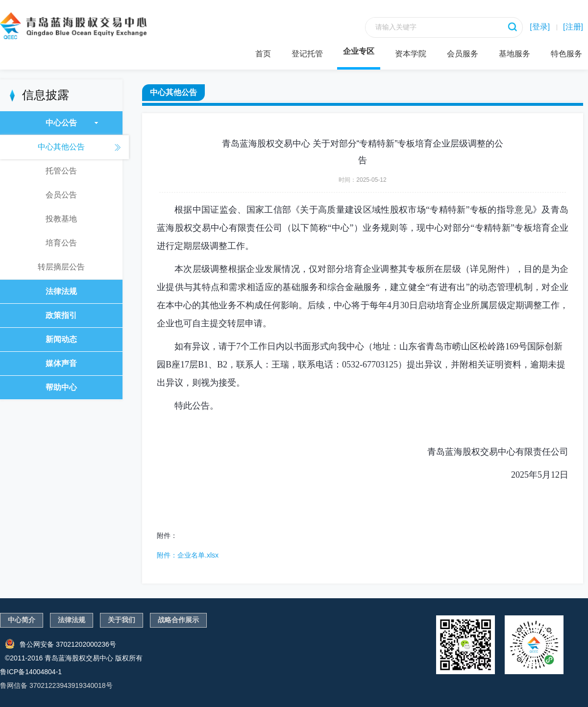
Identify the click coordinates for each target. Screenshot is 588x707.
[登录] (540, 27)
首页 (263, 54)
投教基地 (61, 219)
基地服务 (514, 54)
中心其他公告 (61, 147)
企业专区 (359, 51)
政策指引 (61, 315)
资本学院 (411, 54)
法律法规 (61, 291)
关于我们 (122, 620)
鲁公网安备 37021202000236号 (61, 644)
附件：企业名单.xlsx (188, 555)
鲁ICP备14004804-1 (31, 672)
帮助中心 (61, 387)
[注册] (573, 27)
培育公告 (61, 243)
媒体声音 (61, 363)
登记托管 (307, 54)
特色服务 (566, 54)
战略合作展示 (178, 620)
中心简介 (22, 620)
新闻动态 (61, 339)
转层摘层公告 (61, 267)
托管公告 (61, 171)
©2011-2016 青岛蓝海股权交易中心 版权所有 (74, 658)
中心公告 (72, 123)
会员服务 (463, 54)
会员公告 (61, 195)
